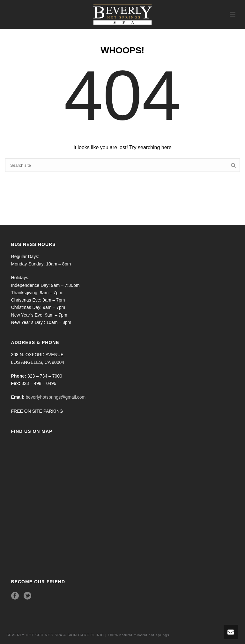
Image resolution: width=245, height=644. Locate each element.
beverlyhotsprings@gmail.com (56, 397)
